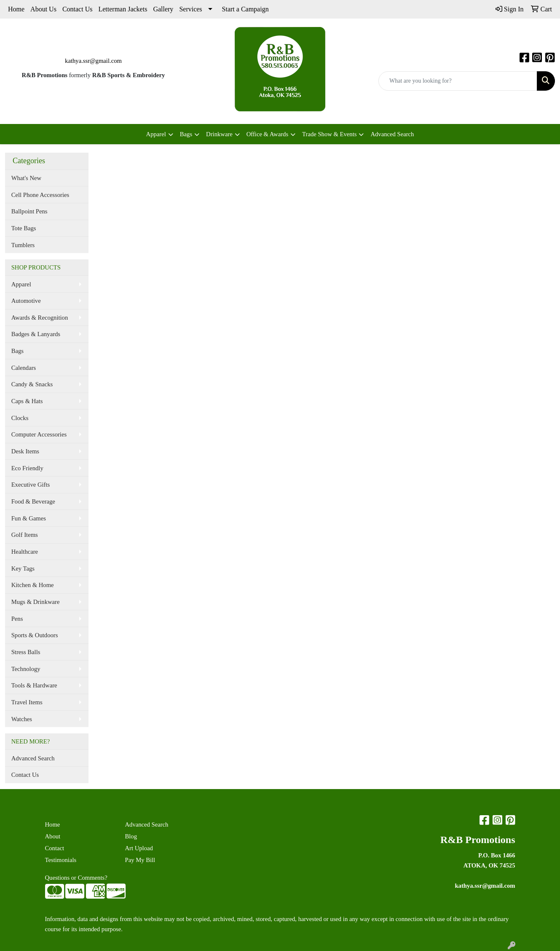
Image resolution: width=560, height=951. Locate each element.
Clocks (20, 418)
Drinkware (219, 134)
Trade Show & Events (329, 134)
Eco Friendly (27, 468)
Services (190, 9)
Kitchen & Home (33, 585)
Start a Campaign (245, 9)
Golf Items (25, 535)
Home (16, 9)
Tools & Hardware (34, 685)
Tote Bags (24, 228)
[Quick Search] (458, 81)
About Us (43, 9)
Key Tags (23, 568)
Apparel (156, 134)
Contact (55, 848)
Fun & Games (29, 518)
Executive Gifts (31, 485)
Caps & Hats (27, 401)
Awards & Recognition (40, 318)
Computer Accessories (39, 434)
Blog (131, 836)
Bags (186, 134)
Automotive (26, 301)
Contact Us (78, 9)
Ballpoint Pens (29, 211)
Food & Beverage (33, 501)
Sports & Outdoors (35, 635)
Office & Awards (267, 134)
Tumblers (23, 245)
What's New (26, 178)
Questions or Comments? (76, 878)
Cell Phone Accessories (40, 195)
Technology (26, 669)
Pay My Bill (140, 860)
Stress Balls (26, 652)
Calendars (24, 368)
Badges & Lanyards (36, 334)
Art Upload (139, 848)
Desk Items (25, 451)
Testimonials (61, 860)
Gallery (163, 9)
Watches (22, 719)
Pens (17, 619)
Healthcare (25, 552)
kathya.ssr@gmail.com (93, 61)
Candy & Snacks (32, 384)
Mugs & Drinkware (36, 602)
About (53, 836)
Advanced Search (392, 134)
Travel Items (27, 702)
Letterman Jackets (123, 9)
